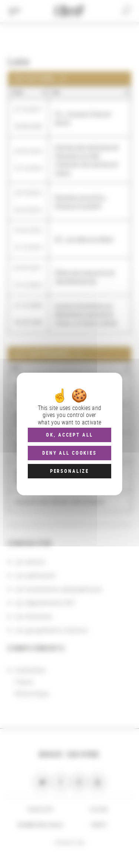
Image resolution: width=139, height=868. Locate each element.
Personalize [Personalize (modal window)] (69, 471)
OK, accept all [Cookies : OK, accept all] (69, 435)
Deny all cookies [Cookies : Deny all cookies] (69, 453)
